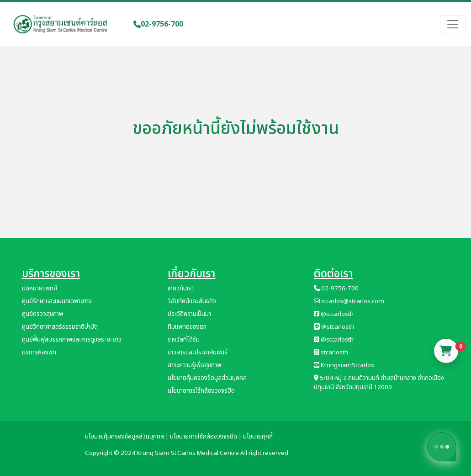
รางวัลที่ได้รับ (184, 340)
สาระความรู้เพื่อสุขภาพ (194, 365)
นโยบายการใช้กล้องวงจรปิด (201, 391)
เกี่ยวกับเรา (181, 289)
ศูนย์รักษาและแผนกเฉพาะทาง (57, 301)
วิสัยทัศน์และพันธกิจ (192, 301)
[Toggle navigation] (453, 24)
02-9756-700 (158, 24)
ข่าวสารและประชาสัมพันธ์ (198, 353)
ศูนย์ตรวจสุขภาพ (42, 314)
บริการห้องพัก (39, 353)
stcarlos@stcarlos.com (349, 301)
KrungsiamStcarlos (344, 365)
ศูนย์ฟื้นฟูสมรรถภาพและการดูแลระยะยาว (72, 340)
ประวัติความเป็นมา (189, 314)
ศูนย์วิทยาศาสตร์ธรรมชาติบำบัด (60, 327)
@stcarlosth (334, 314)
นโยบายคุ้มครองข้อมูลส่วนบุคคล (207, 378)
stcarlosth (331, 353)
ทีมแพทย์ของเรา (187, 327)
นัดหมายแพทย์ (40, 289)
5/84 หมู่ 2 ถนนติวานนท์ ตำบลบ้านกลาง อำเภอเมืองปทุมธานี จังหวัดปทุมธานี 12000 (379, 383)
